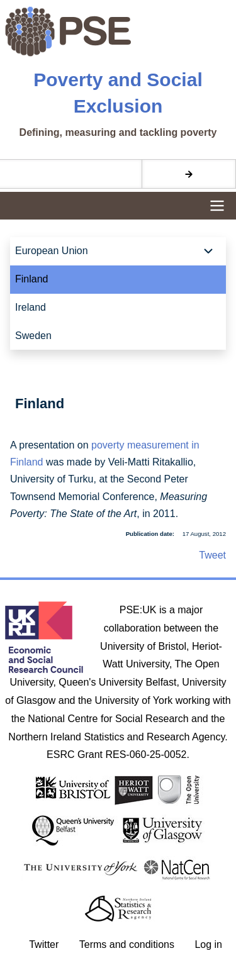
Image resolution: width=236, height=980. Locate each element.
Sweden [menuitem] (33, 336)
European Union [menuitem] (52, 251)
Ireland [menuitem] (31, 307)
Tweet (212, 555)
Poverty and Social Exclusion (118, 93)
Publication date (149, 534)
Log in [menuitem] (208, 944)
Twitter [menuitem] (44, 944)
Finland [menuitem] (31, 279)
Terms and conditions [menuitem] (127, 944)
